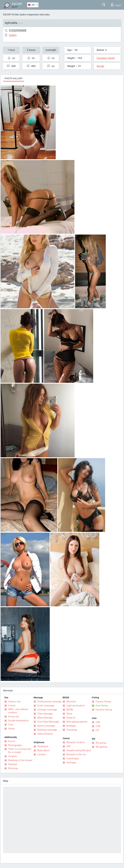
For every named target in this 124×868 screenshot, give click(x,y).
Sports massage (46, 726)
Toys (11, 725)
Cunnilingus (73, 758)
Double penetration (18, 721)
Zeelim (23, 15)
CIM (98, 722)
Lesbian (41, 754)
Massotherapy (45, 718)
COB (98, 726)
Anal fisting (102, 706)
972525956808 (18, 30)
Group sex (13, 717)
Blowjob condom (75, 742)
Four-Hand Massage (48, 722)
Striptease (43, 746)
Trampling (72, 730)
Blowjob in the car (76, 754)
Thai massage (45, 714)
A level (12, 706)
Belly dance (43, 750)
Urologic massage (47, 710)
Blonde (100, 66)
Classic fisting (103, 702)
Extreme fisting (104, 710)
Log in (116, 5)
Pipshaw (13, 764)
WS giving (101, 743)
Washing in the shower (20, 760)
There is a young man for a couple (20, 751)
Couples (13, 756)
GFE (69, 746)
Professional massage (49, 702)
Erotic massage (46, 706)
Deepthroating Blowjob (79, 750)
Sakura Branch (45, 734)
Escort (12, 741)
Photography (15, 745)
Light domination (75, 706)
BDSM (70, 710)
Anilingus (71, 763)
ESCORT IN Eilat (11, 15)
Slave (69, 714)
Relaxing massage (47, 730)
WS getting (101, 747)
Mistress (71, 702)
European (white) (106, 58)
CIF (97, 730)
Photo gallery (14, 78)
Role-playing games (77, 722)
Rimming (13, 768)
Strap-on (71, 718)
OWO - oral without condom (18, 711)
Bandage (71, 726)
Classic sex (14, 702)
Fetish (11, 729)
